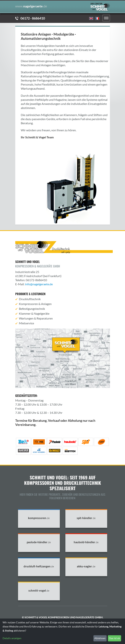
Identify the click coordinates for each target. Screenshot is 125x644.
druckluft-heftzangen (39, 566)
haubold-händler (86, 542)
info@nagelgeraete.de (39, 284)
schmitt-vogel (39, 591)
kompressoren (39, 518)
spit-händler (86, 518)
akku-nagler (86, 566)
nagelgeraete (31, 6)
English (91, 18)
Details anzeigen (12, 638)
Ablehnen (100, 638)
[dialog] (62, 631)
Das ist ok (114, 638)
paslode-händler (39, 542)
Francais (97, 18)
